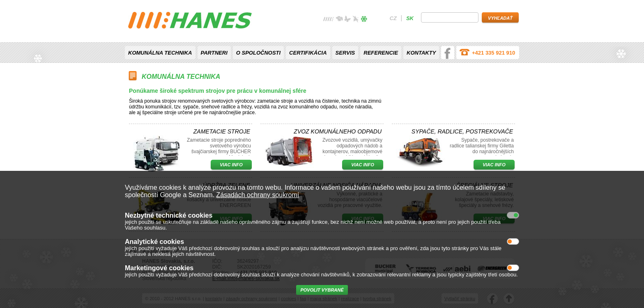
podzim (356, 20)
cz (393, 18)
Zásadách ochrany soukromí (258, 195)
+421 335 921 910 (493, 53)
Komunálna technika (160, 53)
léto (347, 20)
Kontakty (421, 53)
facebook (448, 53)
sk (410, 18)
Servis (345, 53)
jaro (339, 20)
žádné (329, 20)
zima (364, 20)
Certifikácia (308, 53)
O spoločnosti (258, 53)
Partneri (214, 53)
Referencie (381, 53)
